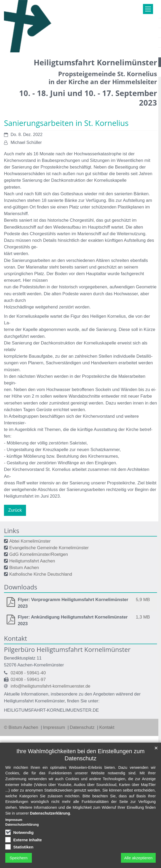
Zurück (15, 510)
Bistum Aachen (24, 568)
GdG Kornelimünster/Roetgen (39, 554)
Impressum (55, 727)
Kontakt (107, 727)
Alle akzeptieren (138, 858)
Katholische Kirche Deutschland (41, 574)
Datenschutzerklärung (50, 813)
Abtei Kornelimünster (30, 541)
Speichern (19, 858)
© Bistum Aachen (22, 727)
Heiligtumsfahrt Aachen (32, 561)
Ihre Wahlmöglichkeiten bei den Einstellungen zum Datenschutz (80, 755)
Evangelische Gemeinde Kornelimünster (49, 548)
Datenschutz (83, 727)
